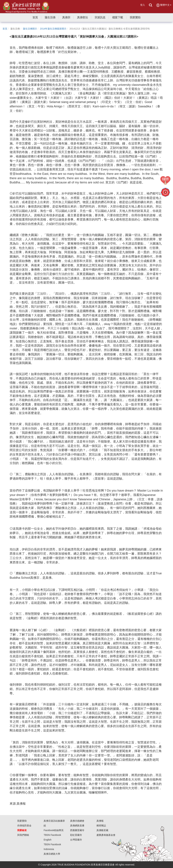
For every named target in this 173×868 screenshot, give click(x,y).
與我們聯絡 (23, 835)
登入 (143, 5)
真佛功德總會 (77, 821)
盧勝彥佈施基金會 (106, 835)
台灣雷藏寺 (76, 840)
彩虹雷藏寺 (76, 835)
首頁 (5, 29)
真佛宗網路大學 (52, 854)
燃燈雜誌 (101, 826)
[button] (50, 18)
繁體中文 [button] (164, 5)
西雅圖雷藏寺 (77, 830)
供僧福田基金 (24, 826)
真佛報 (100, 821)
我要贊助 (22, 821)
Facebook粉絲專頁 (53, 830)
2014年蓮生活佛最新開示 (53, 29)
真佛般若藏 (102, 830)
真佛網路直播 (77, 826)
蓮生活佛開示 (30, 29)
